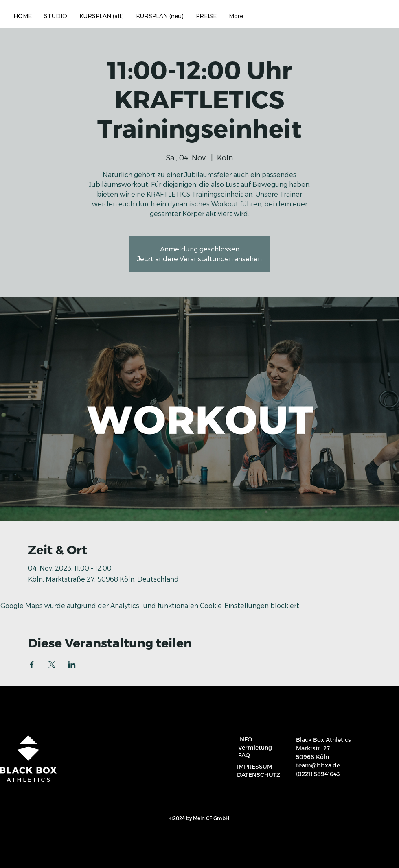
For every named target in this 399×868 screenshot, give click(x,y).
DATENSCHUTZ (259, 775)
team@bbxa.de (318, 765)
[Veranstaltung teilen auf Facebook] (32, 665)
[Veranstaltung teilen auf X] (52, 665)
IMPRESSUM (255, 766)
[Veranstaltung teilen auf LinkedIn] (72, 665)
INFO (245, 739)
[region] (383, 857)
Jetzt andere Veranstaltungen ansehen (199, 259)
